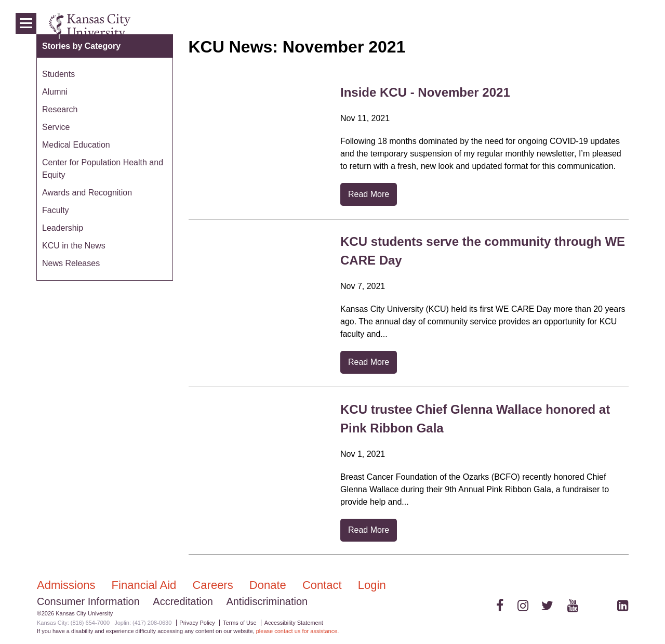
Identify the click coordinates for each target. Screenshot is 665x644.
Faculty (56, 210)
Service (56, 127)
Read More (369, 194)
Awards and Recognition (87, 193)
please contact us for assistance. (298, 631)
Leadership (63, 228)
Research (60, 109)
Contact (324, 585)
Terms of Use (240, 623)
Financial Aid (146, 585)
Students (58, 74)
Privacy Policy (197, 623)
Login (623, 26)
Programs (552, 26)
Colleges (505, 26)
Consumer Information (88, 601)
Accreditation (183, 601)
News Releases (71, 263)
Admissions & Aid (442, 26)
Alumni (55, 92)
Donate (269, 585)
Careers (214, 585)
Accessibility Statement (294, 623)
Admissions (68, 585)
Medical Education (76, 145)
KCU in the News (74, 246)
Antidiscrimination (267, 601)
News (592, 26)
